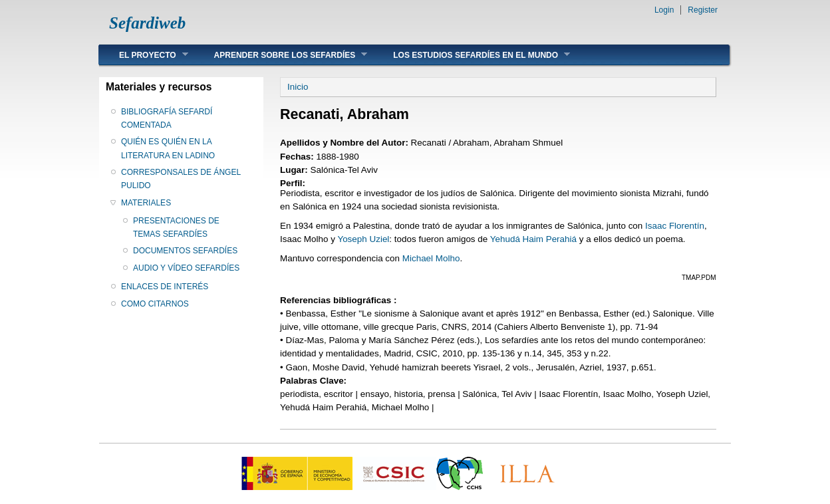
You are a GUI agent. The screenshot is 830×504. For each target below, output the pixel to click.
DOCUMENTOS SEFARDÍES (185, 251)
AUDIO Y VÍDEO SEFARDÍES (186, 268)
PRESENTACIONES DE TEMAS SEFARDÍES (176, 227)
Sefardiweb (147, 23)
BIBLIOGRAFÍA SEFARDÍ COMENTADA (167, 118)
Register (703, 10)
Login (664, 10)
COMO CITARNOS (155, 304)
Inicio (298, 87)
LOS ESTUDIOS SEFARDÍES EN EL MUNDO (472, 55)
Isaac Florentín (675, 226)
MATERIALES (146, 203)
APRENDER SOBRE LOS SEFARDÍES (281, 55)
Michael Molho (431, 258)
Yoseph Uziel (363, 239)
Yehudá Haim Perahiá (533, 239)
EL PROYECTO (144, 55)
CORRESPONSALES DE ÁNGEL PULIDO (181, 179)
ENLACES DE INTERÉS (165, 287)
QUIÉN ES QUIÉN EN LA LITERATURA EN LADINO (168, 148)
